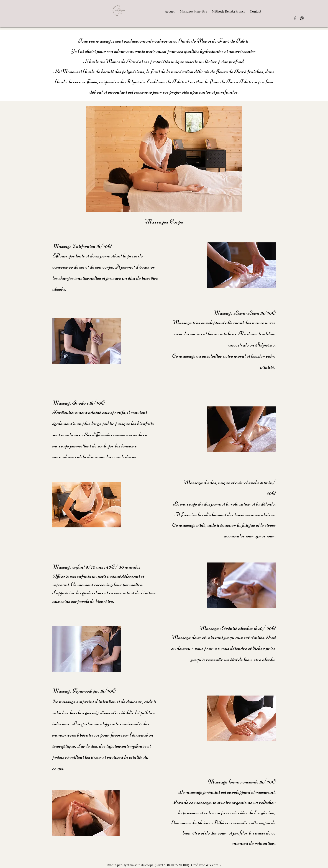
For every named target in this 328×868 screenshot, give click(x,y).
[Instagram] (302, 18)
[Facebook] (295, 18)
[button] (229, 11)
